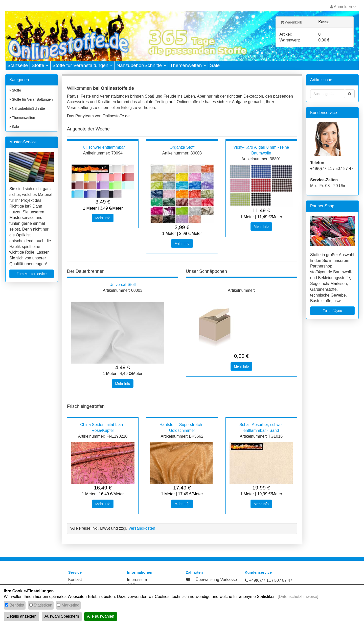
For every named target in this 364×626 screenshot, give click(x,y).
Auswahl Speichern (62, 616)
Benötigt (17, 605)
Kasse (324, 22)
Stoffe (40, 65)
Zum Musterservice (31, 274)
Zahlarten (194, 572)
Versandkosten (142, 528)
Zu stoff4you (333, 311)
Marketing (71, 605)
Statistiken (43, 605)
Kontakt (75, 580)
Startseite (18, 65)
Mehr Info (103, 218)
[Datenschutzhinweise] (298, 597)
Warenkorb (291, 22)
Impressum (137, 580)
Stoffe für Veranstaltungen (83, 65)
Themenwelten (188, 65)
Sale (215, 65)
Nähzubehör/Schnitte (141, 65)
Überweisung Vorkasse (216, 580)
